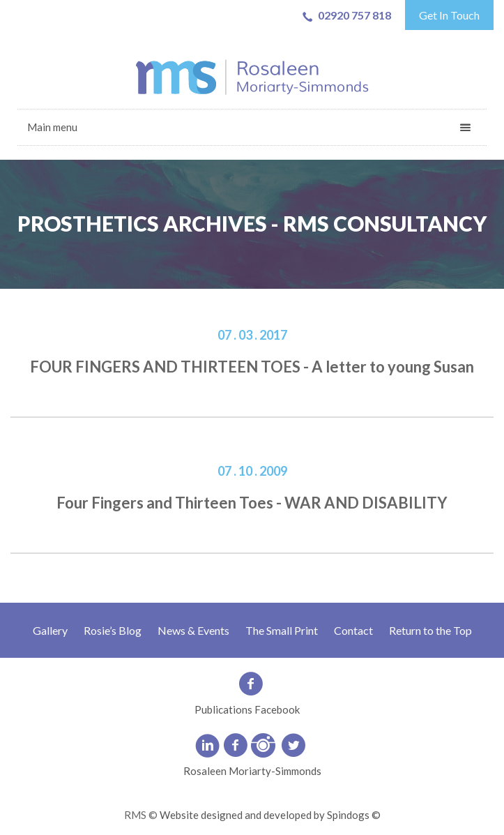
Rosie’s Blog (113, 630)
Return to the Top (430, 630)
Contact (353, 630)
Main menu (52, 127)
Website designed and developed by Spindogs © (270, 815)
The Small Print (282, 630)
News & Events (193, 630)
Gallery (50, 630)
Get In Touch (449, 15)
